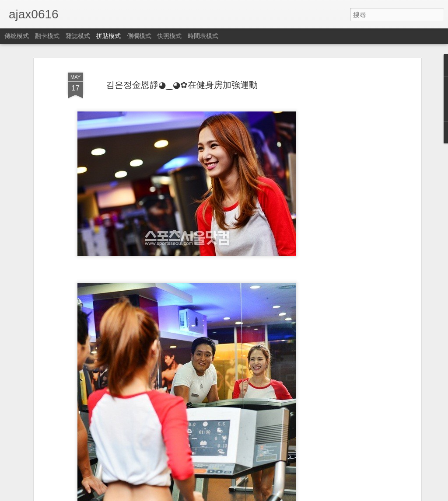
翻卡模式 (47, 36)
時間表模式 (203, 36)
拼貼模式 (108, 36)
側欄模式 (139, 36)
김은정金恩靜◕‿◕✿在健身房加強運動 (182, 85)
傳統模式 (17, 36)
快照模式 (169, 36)
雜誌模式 (78, 36)
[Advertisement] (343, 206)
